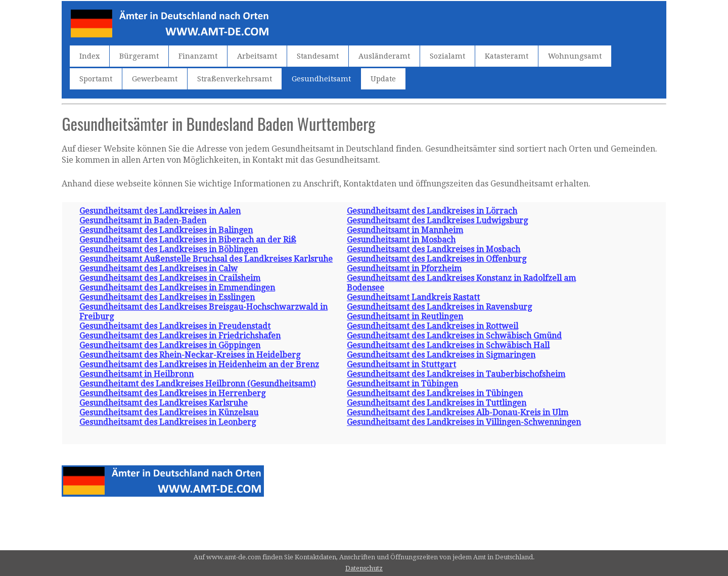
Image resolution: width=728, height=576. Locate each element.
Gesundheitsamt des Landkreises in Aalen (160, 211)
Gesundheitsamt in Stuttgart (401, 365)
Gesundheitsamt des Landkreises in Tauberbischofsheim (456, 374)
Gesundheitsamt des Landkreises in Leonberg (168, 422)
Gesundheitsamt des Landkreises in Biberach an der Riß (188, 240)
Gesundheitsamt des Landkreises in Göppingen (170, 345)
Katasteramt (507, 56)
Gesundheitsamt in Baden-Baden (143, 221)
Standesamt (318, 56)
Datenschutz (364, 568)
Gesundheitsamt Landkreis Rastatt (413, 297)
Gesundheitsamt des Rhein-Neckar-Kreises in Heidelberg (190, 355)
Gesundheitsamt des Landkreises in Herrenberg (172, 393)
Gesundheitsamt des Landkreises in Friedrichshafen (180, 336)
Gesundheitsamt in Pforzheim (404, 269)
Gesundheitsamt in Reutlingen (405, 317)
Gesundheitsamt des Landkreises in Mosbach (434, 249)
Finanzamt (198, 56)
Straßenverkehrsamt (235, 79)
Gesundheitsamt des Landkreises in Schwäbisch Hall (448, 345)
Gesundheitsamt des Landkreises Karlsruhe (164, 403)
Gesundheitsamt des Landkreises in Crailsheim (170, 278)
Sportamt (96, 79)
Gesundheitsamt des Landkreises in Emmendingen (177, 288)
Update (383, 79)
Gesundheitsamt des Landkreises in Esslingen (167, 297)
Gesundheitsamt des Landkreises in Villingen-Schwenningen (464, 422)
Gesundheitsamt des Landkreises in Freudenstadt (175, 326)
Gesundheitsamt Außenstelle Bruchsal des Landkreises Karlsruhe (206, 259)
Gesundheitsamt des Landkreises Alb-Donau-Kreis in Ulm (458, 413)
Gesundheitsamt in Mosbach (401, 240)
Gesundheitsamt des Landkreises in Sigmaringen (441, 355)
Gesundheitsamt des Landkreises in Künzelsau (169, 413)
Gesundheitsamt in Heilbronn (136, 374)
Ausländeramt (384, 56)
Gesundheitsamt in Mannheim (405, 230)
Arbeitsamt (257, 56)
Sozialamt (447, 56)
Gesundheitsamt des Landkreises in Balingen (166, 230)
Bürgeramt (139, 56)
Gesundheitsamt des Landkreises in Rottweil (433, 326)
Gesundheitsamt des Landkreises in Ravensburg (439, 307)
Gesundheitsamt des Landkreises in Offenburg (437, 259)
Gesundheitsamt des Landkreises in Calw (158, 269)
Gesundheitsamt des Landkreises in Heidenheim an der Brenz (199, 365)
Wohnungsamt (575, 56)
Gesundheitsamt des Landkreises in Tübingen (435, 393)
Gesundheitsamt (321, 79)
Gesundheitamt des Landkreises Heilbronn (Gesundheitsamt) (197, 384)
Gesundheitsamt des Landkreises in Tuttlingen (437, 403)
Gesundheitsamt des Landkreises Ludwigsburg (437, 221)
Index (89, 56)
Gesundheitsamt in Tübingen (402, 384)
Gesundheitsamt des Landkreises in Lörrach (432, 211)
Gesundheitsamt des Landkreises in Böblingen (169, 249)
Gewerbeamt (155, 79)
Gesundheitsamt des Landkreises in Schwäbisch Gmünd (454, 336)
